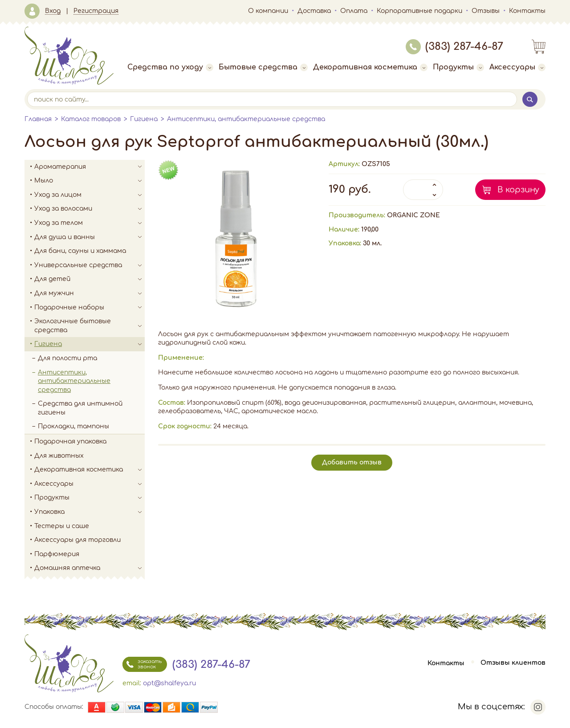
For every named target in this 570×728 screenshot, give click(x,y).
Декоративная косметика (370, 67)
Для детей (90, 279)
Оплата (354, 11)
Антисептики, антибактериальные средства (246, 119)
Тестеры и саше (62, 526)
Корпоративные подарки (419, 11)
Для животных (59, 456)
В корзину (518, 190)
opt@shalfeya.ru (169, 683)
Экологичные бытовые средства (90, 326)
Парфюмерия (57, 554)
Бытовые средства (263, 67)
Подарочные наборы (90, 308)
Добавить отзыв (352, 462)
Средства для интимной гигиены (80, 408)
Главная (38, 119)
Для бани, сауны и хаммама (80, 251)
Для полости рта (67, 358)
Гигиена (144, 119)
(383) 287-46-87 (454, 47)
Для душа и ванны (90, 237)
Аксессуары (517, 67)
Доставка (314, 11)
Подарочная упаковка (70, 441)
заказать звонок (142, 664)
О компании (268, 11)
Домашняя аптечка (90, 568)
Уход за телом (90, 223)
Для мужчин (90, 293)
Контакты (527, 11)
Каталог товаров (91, 119)
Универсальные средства (90, 265)
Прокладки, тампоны (73, 426)
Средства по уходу (170, 67)
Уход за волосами (90, 209)
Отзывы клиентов (513, 663)
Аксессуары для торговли (77, 540)
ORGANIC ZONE (413, 215)
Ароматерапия (90, 167)
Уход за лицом (90, 195)
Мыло (90, 181)
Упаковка (90, 512)
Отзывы (486, 11)
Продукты (458, 67)
